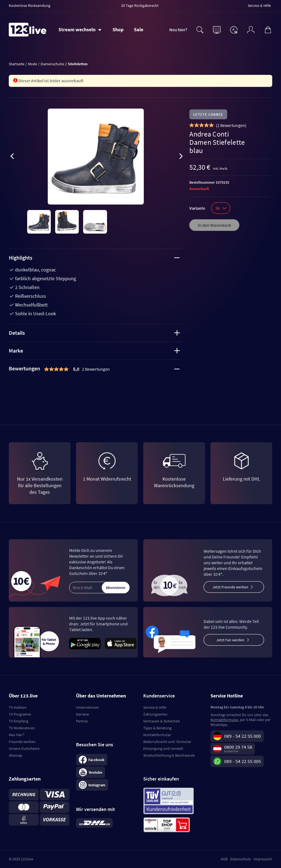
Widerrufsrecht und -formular (167, 742)
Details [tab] (94, 333)
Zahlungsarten (155, 714)
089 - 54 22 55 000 (243, 736)
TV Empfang (19, 721)
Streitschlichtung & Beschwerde (169, 755)
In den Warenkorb (214, 225)
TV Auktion (18, 707)
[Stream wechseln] (80, 30)
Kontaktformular (157, 735)
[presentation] (12, 157)
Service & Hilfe (155, 707)
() (231, 125)
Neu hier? (178, 30)
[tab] (96, 369)
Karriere (82, 714)
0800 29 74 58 (238, 747)
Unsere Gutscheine (24, 748)
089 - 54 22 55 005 (243, 761)
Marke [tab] (94, 351)
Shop (118, 29)
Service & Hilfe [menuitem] (259, 5)
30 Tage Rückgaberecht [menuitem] (140, 5)
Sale (139, 29)
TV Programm (20, 714)
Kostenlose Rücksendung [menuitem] (29, 5)
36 (221, 208)
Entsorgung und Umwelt (163, 748)
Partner (82, 721)
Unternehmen (88, 707)
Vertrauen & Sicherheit (161, 721)
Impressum (263, 859)
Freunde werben (22, 742)
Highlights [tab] (94, 258)
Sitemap (16, 755)
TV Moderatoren (22, 728)
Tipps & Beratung (157, 728)
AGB (224, 859)
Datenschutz (241, 859)
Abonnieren (116, 588)
